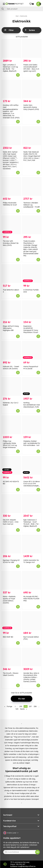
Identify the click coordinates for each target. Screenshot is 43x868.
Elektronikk (24, 16)
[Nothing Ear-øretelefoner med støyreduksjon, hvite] (32, 387)
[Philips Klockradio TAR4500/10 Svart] (11, 187)
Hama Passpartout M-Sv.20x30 (31, 368)
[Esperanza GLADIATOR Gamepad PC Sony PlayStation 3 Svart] (32, 310)
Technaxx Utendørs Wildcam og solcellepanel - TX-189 (32, 205)
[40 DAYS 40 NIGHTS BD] (11, 465)
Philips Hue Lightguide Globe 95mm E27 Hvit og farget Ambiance (10, 444)
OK (38, 852)
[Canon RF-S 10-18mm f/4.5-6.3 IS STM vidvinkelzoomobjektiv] (32, 465)
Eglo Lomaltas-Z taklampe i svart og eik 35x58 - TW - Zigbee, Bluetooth (10, 68)
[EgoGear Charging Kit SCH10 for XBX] (11, 544)
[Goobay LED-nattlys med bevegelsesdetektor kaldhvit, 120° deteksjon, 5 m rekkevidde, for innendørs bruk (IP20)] (11, 89)
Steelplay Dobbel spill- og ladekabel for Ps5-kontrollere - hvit (32, 443)
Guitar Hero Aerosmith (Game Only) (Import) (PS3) (31, 107)
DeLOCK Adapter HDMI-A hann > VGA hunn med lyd (11, 522)
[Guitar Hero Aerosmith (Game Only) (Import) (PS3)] (32, 89)
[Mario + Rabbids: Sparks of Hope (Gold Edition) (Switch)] (11, 580)
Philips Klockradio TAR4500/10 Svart (10, 204)
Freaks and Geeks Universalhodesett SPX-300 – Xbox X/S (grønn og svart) (31, 68)
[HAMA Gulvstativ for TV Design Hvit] (32, 544)
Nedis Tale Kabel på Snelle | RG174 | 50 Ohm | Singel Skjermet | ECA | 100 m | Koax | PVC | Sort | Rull (32, 156)
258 (35, 706)
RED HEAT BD (8, 637)
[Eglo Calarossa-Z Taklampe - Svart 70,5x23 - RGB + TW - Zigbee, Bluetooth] (32, 504)
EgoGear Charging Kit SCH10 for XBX (11, 561)
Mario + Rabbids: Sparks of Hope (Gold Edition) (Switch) (9, 600)
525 (17, 709)
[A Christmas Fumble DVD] (32, 274)
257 (30, 706)
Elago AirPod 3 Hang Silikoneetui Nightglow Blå (11, 328)
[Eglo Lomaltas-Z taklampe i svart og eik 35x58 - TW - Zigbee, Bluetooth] (11, 49)
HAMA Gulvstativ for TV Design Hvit (31, 561)
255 (21, 706)
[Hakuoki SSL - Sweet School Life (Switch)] (11, 350)
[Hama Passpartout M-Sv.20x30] (32, 350)
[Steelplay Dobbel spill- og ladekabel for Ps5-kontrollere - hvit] (32, 425)
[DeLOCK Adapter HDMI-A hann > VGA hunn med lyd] (11, 504)
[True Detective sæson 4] (11, 274)
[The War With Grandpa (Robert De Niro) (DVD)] (11, 225)
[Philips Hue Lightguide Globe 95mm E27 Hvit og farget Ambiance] (11, 425)
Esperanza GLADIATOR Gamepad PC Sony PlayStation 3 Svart (31, 329)
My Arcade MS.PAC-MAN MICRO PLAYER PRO (31, 599)
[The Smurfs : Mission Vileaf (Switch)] (11, 657)
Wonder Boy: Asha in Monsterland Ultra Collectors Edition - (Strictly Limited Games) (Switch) (31, 677)
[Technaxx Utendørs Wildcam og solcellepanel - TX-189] (32, 187)
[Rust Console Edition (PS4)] (32, 621)
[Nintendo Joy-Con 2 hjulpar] (11, 387)
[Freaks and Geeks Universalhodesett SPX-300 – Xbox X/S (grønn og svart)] (32, 49)
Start (17, 16)
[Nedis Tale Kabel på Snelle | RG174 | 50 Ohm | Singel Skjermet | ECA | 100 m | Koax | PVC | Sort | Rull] (32, 136)
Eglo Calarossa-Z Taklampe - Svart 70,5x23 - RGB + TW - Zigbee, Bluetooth (31, 523)
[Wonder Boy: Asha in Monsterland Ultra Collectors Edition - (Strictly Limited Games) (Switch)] (32, 657)
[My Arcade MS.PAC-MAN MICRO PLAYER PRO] (32, 580)
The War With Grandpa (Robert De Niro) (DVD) (11, 243)
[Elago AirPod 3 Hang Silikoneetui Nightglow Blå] (11, 310)
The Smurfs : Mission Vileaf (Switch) (11, 674)
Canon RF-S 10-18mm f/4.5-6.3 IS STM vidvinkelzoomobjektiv (32, 484)
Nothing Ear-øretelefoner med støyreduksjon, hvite (32, 405)
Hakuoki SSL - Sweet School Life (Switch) (11, 368)
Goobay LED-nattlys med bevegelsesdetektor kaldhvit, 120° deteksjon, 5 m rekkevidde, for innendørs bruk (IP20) (11, 111)
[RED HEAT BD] (11, 621)
